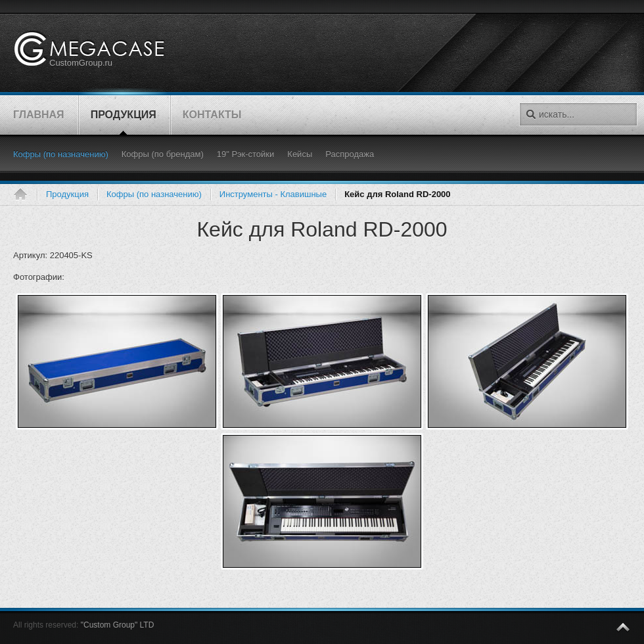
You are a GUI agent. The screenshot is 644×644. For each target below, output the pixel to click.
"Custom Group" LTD (118, 625)
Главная (25, 195)
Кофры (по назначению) (154, 194)
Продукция (67, 194)
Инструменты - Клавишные (273, 194)
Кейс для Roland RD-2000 (322, 229)
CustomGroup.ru (81, 63)
